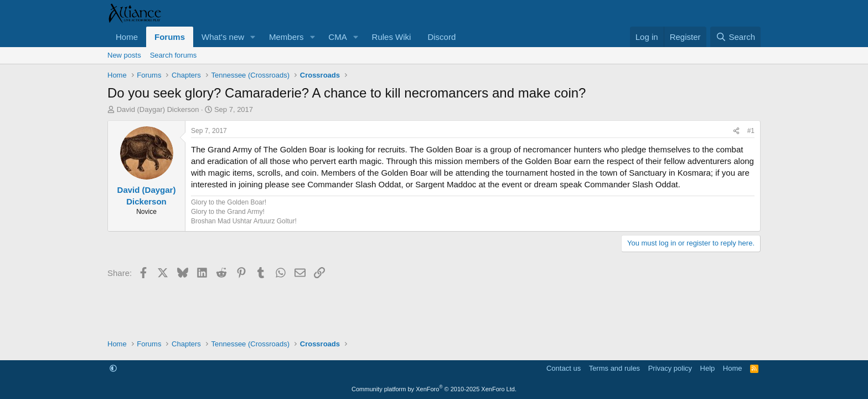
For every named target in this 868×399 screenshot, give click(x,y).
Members (286, 37)
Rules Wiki (392, 37)
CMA (337, 37)
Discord (441, 37)
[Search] (735, 37)
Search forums (174, 55)
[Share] (736, 131)
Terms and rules (614, 368)
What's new (223, 37)
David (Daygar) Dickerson (158, 109)
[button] (253, 37)
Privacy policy (670, 368)
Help (708, 368)
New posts (124, 55)
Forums (170, 37)
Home (127, 37)
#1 (751, 131)
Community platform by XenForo (434, 389)
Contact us (564, 368)
